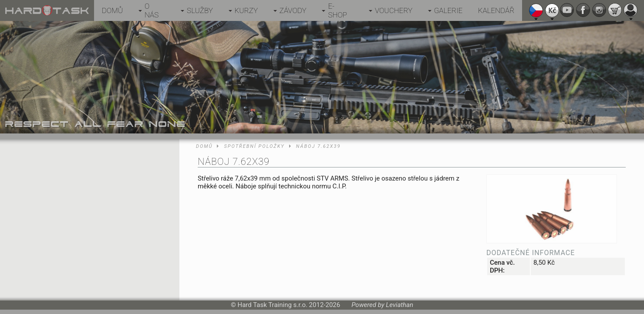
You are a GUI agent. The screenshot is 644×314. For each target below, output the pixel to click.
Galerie (448, 10)
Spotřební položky (254, 146)
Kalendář (496, 10)
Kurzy (246, 10)
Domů (112, 10)
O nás (152, 10)
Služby (200, 10)
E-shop (337, 10)
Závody (293, 10)
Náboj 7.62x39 (319, 146)
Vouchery (394, 10)
